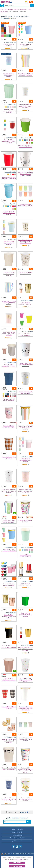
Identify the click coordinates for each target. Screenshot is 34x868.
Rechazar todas (17, 866)
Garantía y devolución (17, 838)
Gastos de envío (17, 832)
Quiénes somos (17, 841)
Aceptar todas (17, 863)
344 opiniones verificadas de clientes (23, 854)
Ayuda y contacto (17, 829)
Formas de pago (17, 835)
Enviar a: (26, 2)
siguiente (24, 812)
